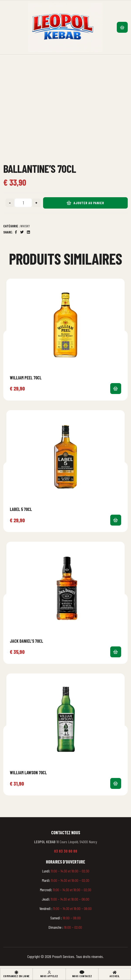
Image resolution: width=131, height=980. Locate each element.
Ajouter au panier (89, 203)
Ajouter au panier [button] (116, 389)
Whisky (25, 226)
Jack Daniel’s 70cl (26, 641)
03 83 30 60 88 (66, 851)
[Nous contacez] (82, 972)
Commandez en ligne (16, 976)
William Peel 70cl (26, 378)
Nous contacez (82, 976)
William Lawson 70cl (28, 773)
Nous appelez (49, 976)
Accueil (115, 976)
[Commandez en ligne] (16, 972)
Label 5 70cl (21, 509)
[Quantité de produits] (23, 203)
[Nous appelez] (49, 972)
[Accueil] (115, 972)
